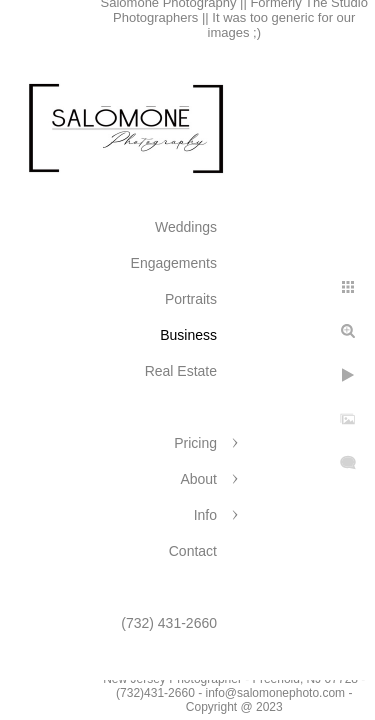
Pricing (195, 443)
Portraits (191, 299)
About (198, 479)
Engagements (174, 263)
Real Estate (181, 371)
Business (188, 335)
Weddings (186, 227)
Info (205, 515)
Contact (193, 551)
